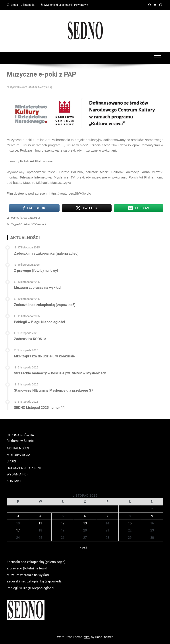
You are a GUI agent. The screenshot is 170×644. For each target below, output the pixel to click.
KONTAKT (14, 481)
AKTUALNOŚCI (31, 218)
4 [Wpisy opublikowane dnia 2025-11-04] (40, 516)
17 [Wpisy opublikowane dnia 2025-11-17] (18, 530)
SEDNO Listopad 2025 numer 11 (39, 408)
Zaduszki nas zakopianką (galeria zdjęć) (46, 253)
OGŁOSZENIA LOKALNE (24, 468)
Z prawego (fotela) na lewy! (36, 271)
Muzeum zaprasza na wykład (37, 288)
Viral (87, 637)
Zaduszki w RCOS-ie (30, 339)
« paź (83, 547)
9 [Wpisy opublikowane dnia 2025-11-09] (152, 516)
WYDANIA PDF (17, 474)
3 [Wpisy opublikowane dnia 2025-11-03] (18, 516)
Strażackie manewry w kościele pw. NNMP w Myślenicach (60, 373)
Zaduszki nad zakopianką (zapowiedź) (45, 305)
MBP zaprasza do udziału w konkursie (44, 356)
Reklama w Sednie (20, 441)
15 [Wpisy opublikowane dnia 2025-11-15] (130, 523)
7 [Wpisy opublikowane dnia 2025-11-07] (107, 516)
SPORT (12, 461)
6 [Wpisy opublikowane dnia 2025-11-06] (85, 516)
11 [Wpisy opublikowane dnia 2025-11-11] (40, 523)
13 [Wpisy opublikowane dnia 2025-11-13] (85, 523)
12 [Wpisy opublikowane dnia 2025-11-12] (63, 523)
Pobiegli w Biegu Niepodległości (39, 322)
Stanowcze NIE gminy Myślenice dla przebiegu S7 (54, 390)
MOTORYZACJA (18, 455)
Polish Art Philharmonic (34, 224)
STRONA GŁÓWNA (20, 435)
